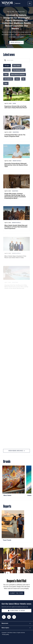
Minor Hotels (7, 495)
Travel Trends (7, 540)
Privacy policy (6, 634)
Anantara (30, 495)
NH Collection (20, 12)
